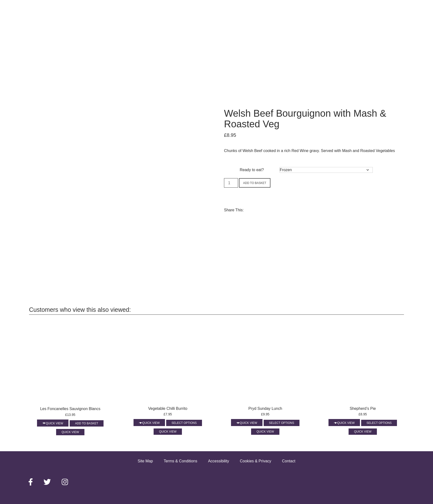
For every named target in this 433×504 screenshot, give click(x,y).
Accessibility (219, 461)
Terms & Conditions (181, 461)
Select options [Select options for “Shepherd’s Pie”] (379, 423)
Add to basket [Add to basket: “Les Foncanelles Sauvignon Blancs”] (87, 423)
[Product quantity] (231, 183)
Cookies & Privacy (255, 461)
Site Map (145, 461)
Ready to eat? (252, 170)
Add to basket (255, 183)
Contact (289, 461)
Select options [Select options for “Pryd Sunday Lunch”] (282, 423)
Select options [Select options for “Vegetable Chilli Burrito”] (184, 423)
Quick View (54, 423)
